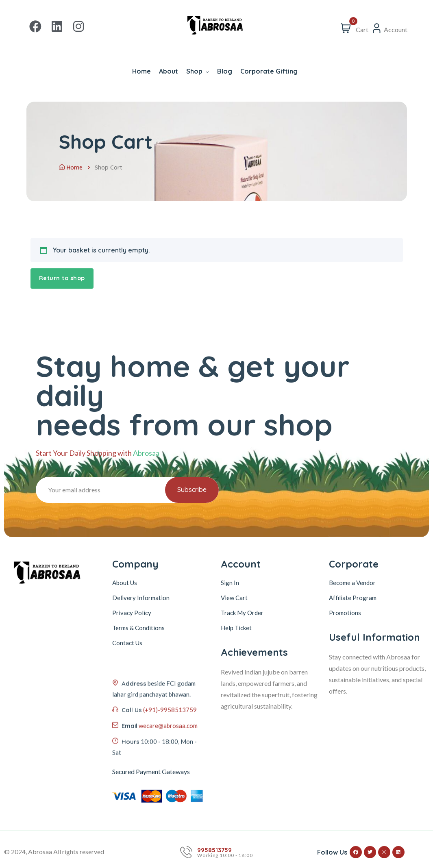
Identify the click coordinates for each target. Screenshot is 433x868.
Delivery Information (141, 598)
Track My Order (242, 613)
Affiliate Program (353, 598)
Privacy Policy (132, 613)
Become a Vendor (352, 583)
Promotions (345, 613)
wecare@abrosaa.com (168, 765)
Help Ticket (236, 628)
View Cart (234, 598)
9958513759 (214, 850)
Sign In (230, 583)
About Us (125, 583)
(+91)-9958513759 (170, 749)
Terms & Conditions (138, 628)
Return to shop (62, 278)
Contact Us (127, 643)
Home (71, 168)
